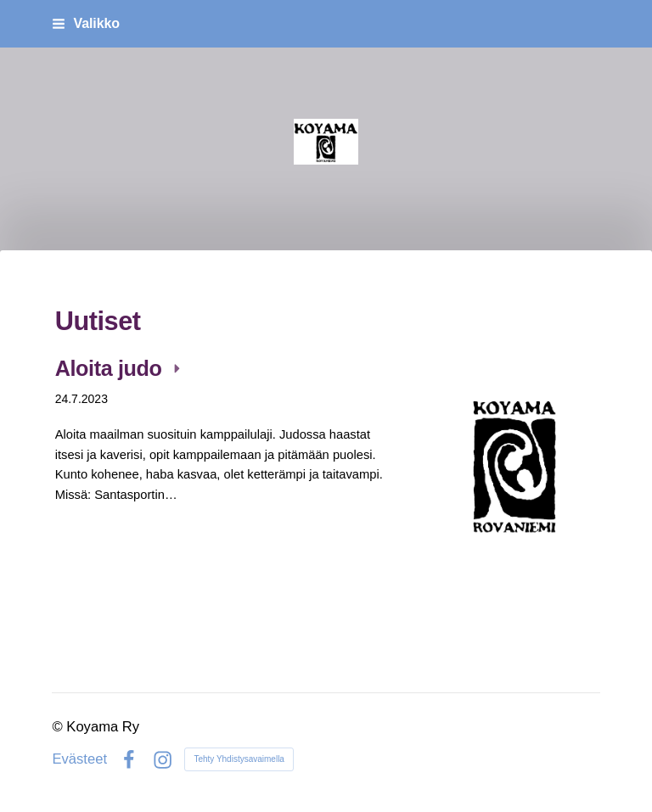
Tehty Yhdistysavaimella (239, 759)
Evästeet (79, 760)
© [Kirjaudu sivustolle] (59, 727)
